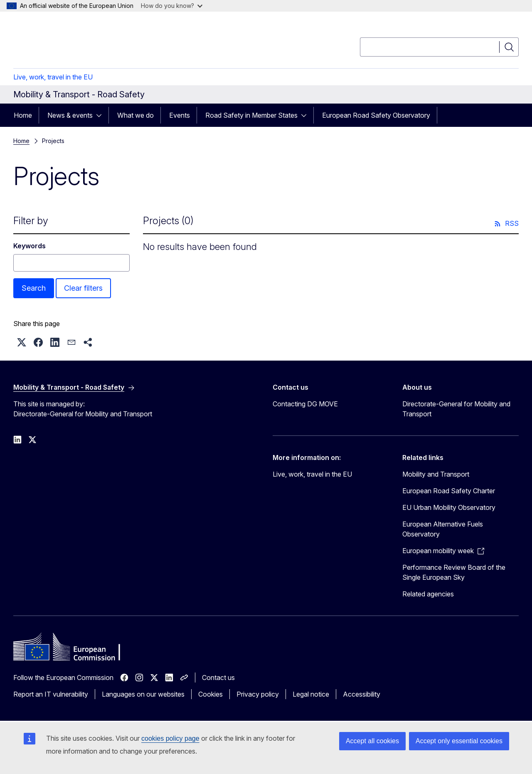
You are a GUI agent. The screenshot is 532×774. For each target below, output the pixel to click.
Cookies (211, 694)
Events (180, 115)
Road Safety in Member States (251, 115)
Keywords (30, 246)
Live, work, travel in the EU (53, 77)
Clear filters (83, 288)
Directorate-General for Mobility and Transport (456, 409)
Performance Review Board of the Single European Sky (454, 572)
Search (34, 288)
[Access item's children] (101, 115)
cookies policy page (170, 738)
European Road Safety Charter (449, 491)
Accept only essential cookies (459, 741)
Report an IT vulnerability (51, 694)
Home (23, 115)
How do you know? (172, 6)
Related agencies (428, 594)
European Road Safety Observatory (376, 115)
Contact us (218, 678)
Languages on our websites (143, 694)
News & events (70, 115)
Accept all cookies (372, 741)
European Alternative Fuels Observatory (443, 529)
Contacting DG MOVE (305, 404)
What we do (135, 115)
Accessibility (362, 694)
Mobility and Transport (436, 474)
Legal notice (311, 694)
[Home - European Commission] (80, 42)
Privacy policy (258, 694)
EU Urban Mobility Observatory (449, 507)
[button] (22, 342)
